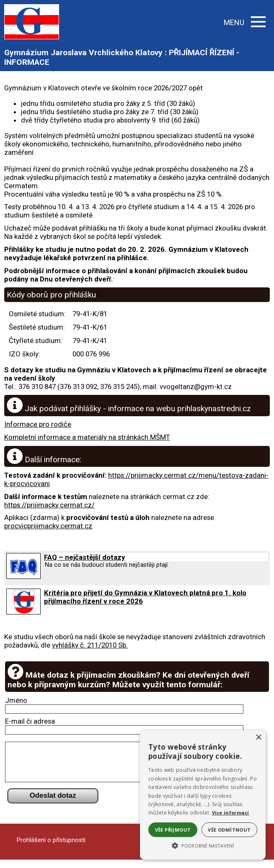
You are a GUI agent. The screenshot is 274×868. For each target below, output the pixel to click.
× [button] (258, 738)
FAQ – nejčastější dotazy (85, 557)
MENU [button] (245, 22)
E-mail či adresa (30, 721)
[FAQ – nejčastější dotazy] (23, 576)
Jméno (16, 700)
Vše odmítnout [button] (229, 830)
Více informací (231, 813)
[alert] (203, 795)
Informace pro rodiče (38, 424)
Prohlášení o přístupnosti (51, 848)
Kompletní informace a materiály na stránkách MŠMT (87, 437)
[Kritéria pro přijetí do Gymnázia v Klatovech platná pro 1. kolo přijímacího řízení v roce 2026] (23, 612)
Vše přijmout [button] (173, 830)
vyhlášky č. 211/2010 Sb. (90, 645)
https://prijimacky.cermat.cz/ (49, 505)
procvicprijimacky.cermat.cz (48, 526)
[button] (203, 845)
